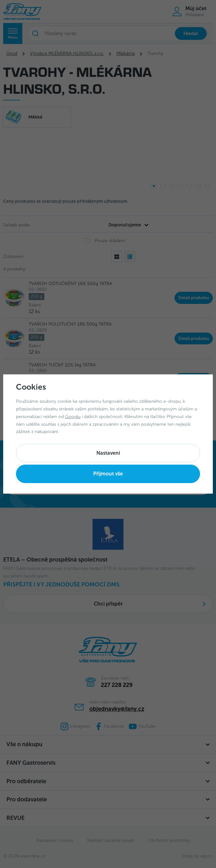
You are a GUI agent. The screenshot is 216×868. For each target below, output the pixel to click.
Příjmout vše (108, 474)
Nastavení (108, 453)
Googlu (73, 417)
